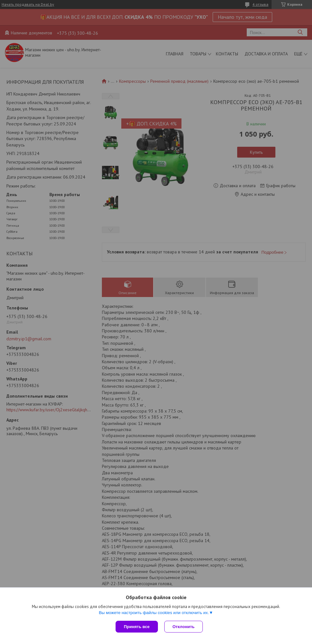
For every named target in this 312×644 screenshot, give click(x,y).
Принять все (137, 627)
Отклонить (184, 627)
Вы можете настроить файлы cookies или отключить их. (154, 613)
